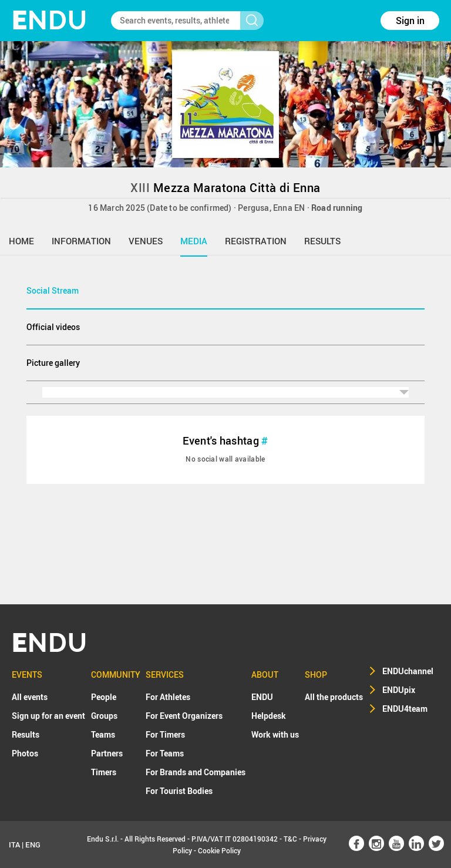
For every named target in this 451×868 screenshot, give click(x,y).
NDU (50, 20)
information (81, 241)
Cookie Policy (219, 850)
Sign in (410, 21)
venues (146, 241)
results (322, 241)
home (21, 241)
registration (256, 241)
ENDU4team (405, 709)
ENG (33, 845)
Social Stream (53, 290)
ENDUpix (399, 690)
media (194, 241)
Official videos (53, 327)
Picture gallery (53, 363)
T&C (290, 839)
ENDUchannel (408, 671)
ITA (14, 845)
